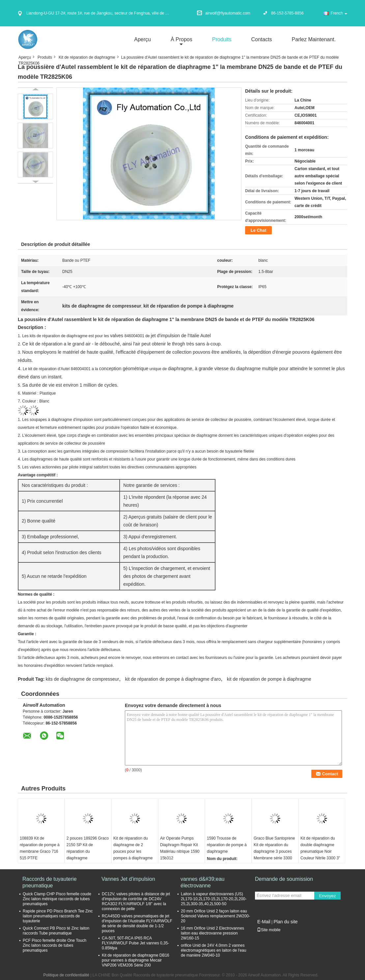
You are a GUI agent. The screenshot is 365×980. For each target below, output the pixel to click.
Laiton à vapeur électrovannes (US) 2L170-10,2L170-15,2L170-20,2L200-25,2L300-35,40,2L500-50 (214, 899)
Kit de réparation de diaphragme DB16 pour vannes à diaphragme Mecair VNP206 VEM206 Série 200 (136, 960)
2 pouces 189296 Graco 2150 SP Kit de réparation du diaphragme (88, 848)
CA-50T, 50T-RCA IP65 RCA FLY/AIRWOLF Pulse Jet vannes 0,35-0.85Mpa (135, 943)
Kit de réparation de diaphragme (87, 57)
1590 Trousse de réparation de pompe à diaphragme (227, 845)
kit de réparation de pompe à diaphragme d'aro (173, 679)
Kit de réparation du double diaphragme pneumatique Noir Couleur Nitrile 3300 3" (320, 848)
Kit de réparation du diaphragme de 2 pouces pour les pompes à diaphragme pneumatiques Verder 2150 (133, 855)
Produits (222, 39)
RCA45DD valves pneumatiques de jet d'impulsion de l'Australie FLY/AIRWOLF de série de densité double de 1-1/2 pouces (137, 923)
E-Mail (264, 922)
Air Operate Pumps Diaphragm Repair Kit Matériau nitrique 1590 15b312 (180, 848)
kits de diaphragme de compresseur (83, 679)
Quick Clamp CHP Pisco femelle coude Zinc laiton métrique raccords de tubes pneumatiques (57, 899)
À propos (182, 39)
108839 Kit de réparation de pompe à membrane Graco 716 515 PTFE (40, 848)
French (339, 13)
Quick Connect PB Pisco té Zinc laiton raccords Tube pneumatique (56, 931)
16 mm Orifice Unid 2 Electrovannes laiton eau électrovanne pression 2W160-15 (212, 933)
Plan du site (285, 922)
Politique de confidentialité (66, 975)
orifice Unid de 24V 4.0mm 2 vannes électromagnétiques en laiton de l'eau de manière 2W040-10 (213, 950)
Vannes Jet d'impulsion (128, 879)
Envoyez (327, 896)
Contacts (261, 39)
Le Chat (259, 230)
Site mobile (269, 930)
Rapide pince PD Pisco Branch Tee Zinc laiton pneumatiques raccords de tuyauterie (58, 916)
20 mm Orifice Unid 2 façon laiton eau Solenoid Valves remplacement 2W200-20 (215, 916)
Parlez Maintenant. (314, 39)
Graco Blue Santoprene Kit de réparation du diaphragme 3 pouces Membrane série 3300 (274, 848)
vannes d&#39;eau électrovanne (202, 882)
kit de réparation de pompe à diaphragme (269, 679)
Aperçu (142, 39)
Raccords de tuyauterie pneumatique (50, 882)
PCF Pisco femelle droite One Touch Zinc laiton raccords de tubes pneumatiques (55, 945)
